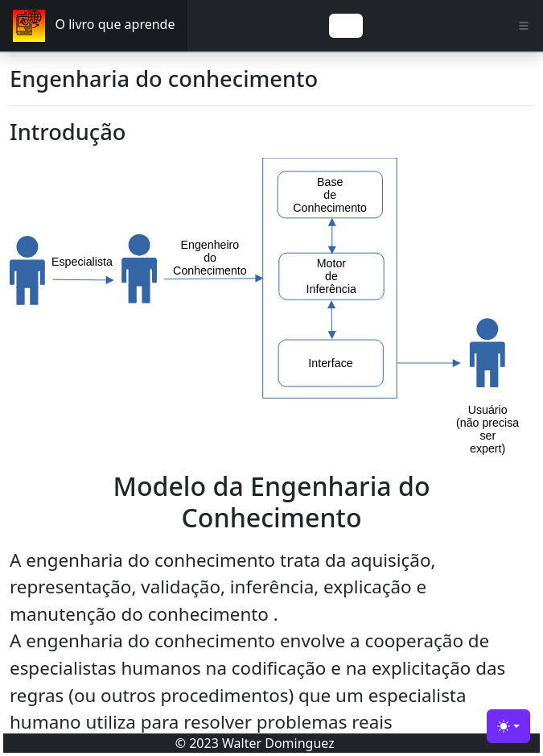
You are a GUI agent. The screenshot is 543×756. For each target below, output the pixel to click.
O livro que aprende (94, 26)
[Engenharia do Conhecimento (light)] (508, 726)
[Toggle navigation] (346, 26)
